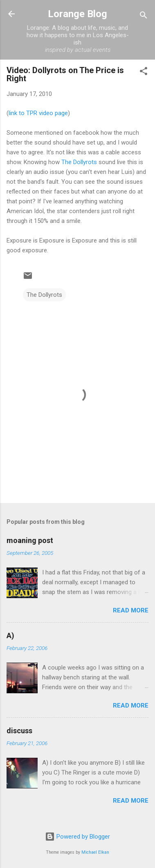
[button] (144, 72)
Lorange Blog (77, 14)
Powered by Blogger (77, 837)
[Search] (144, 17)
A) (10, 635)
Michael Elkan (95, 852)
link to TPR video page (38, 113)
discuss (19, 731)
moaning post (30, 540)
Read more (131, 610)
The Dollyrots (79, 162)
